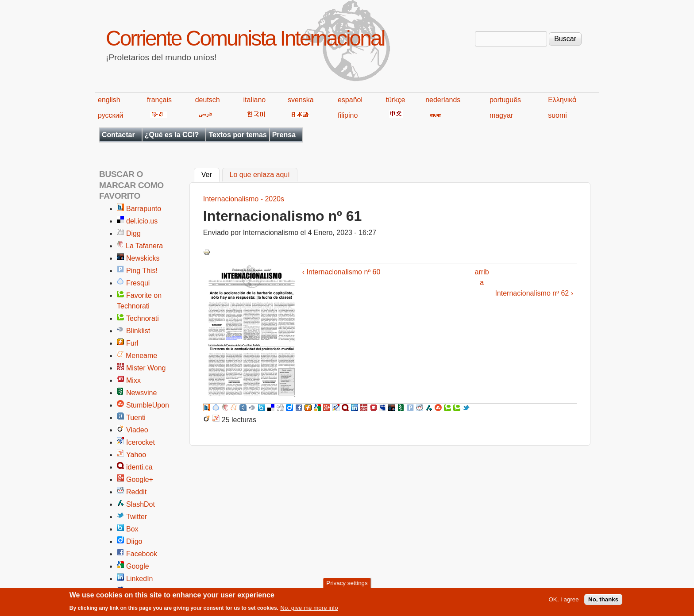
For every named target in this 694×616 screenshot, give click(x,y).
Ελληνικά (562, 100)
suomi (557, 115)
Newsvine (141, 393)
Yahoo (136, 455)
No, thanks (603, 602)
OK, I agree (563, 602)
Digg (133, 233)
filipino (348, 115)
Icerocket (141, 442)
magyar (501, 115)
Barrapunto (144, 209)
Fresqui (138, 283)
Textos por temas (237, 135)
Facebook (142, 554)
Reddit (136, 492)
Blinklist (138, 331)
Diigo (134, 541)
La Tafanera (144, 246)
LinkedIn (140, 579)
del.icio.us (142, 221)
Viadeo (137, 430)
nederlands (443, 100)
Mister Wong (146, 368)
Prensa (284, 135)
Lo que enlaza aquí (260, 175)
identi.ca (139, 467)
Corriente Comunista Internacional (245, 38)
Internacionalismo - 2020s (244, 199)
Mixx (133, 380)
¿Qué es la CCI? (172, 135)
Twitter (137, 517)
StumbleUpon (148, 405)
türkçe (396, 100)
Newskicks (143, 258)
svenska (301, 100)
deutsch (208, 100)
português (505, 100)
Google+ (140, 479)
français (159, 100)
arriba (482, 277)
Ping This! (142, 271)
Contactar (118, 135)
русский (110, 115)
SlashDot (141, 504)
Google (138, 566)
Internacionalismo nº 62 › (534, 293)
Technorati (143, 318)
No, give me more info (309, 610)
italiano (255, 100)
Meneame (141, 356)
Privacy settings (347, 585)
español (350, 100)
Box (132, 529)
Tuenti (136, 418)
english (109, 100)
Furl (132, 343)
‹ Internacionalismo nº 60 (341, 272)
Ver (210, 174)
